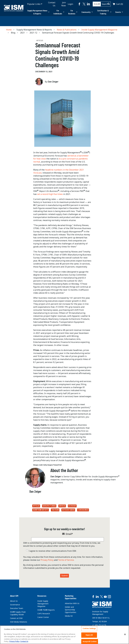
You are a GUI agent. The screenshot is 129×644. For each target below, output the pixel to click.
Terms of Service (66, 560)
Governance (15, 605)
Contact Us (52, 4)
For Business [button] (73, 12)
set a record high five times (50, 194)
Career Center (43, 617)
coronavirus (83, 510)
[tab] (38, 12)
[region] (64, 635)
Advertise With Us (72, 603)
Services (62, 506)
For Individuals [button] (59, 12)
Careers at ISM (16, 618)
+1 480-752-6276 (99, 625)
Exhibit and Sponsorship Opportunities (71, 610)
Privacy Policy (47, 560)
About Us (14, 601)
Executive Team (17, 608)
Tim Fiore (55, 510)
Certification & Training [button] (104, 12)
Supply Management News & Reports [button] (38, 12)
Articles (36, 506)
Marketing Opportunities (71, 597)
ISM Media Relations (19, 622)
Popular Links (34, 4)
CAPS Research (44, 614)
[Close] (125, 634)
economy (72, 506)
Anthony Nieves (68, 510)
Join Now (64, 4)
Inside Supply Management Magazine (99, 30)
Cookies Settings (89, 629)
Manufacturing (49, 506)
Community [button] (87, 12)
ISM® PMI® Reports (41, 510)
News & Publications (67, 30)
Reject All (89, 635)
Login (70, 4)
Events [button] (119, 12)
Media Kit (69, 616)
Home (9, 30)
